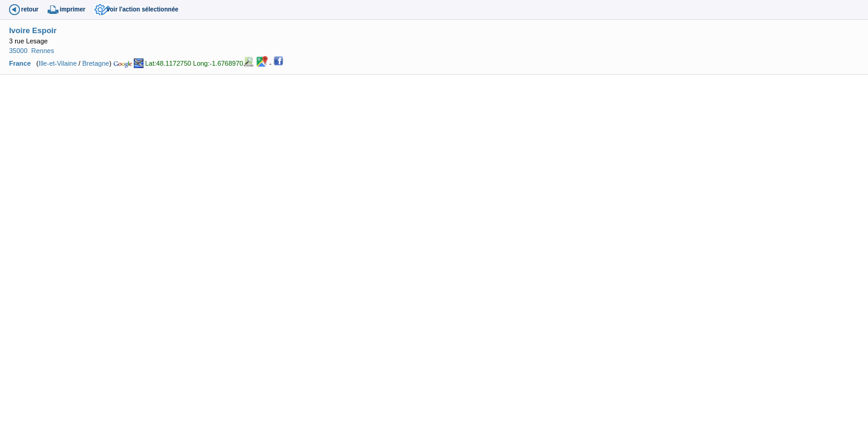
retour (30, 9)
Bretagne (96, 63)
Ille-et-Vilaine (58, 63)
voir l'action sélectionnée (143, 9)
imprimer (73, 9)
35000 (18, 51)
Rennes (43, 51)
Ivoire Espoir (33, 30)
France (20, 63)
